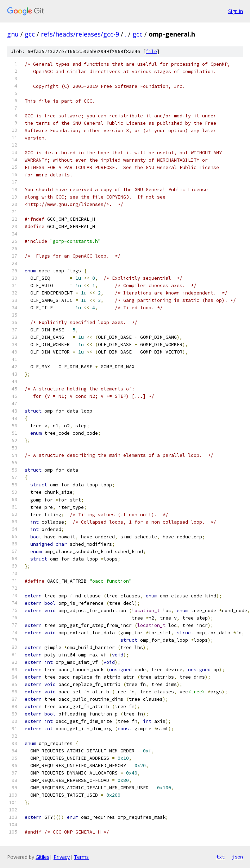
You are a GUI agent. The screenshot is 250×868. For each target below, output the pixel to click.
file (151, 51)
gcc (30, 34)
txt (220, 857)
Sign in (236, 11)
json (237, 857)
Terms (81, 857)
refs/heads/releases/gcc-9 (80, 34)
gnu (13, 34)
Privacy (62, 857)
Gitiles (42, 857)
